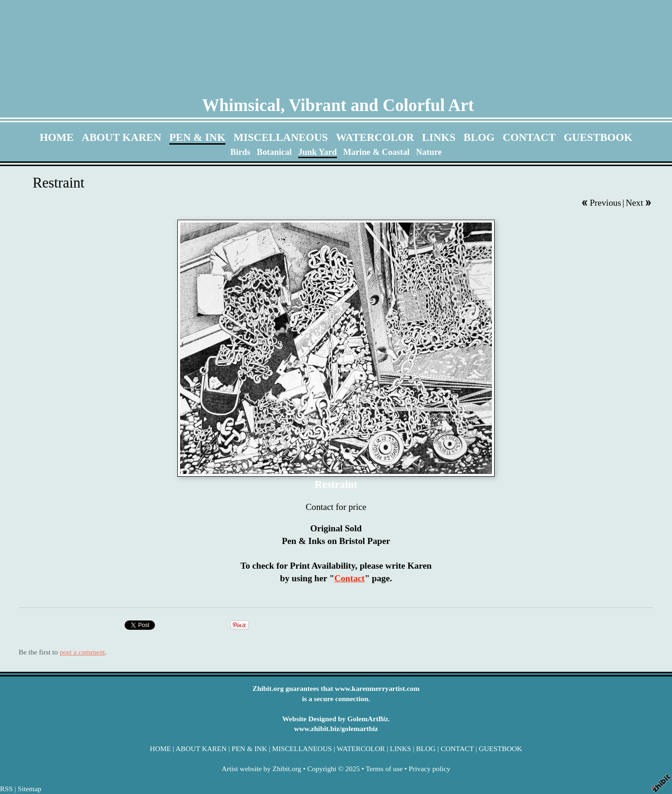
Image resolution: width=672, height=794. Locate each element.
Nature (429, 152)
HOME (57, 137)
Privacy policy (430, 769)
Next (634, 203)
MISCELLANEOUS (280, 137)
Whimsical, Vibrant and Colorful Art (338, 105)
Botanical (274, 152)
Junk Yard (318, 152)
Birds (241, 152)
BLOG (479, 137)
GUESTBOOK (598, 137)
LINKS (439, 137)
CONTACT (529, 137)
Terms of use (384, 769)
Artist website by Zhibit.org (261, 769)
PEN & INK (197, 137)
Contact (349, 578)
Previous (605, 203)
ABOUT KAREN (121, 137)
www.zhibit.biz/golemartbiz (336, 728)
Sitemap (29, 789)
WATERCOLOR (375, 137)
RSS (6, 789)
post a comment (82, 652)
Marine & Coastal (376, 152)
